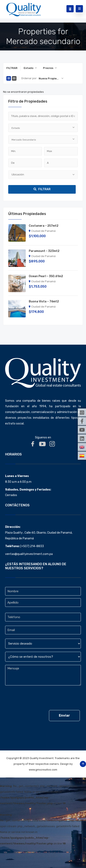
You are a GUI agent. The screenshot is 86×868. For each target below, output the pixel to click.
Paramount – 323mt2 (44, 251)
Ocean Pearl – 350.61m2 (46, 276)
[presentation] (36, 699)
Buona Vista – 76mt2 (44, 301)
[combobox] (30, 68)
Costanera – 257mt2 (44, 226)
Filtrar (42, 189)
